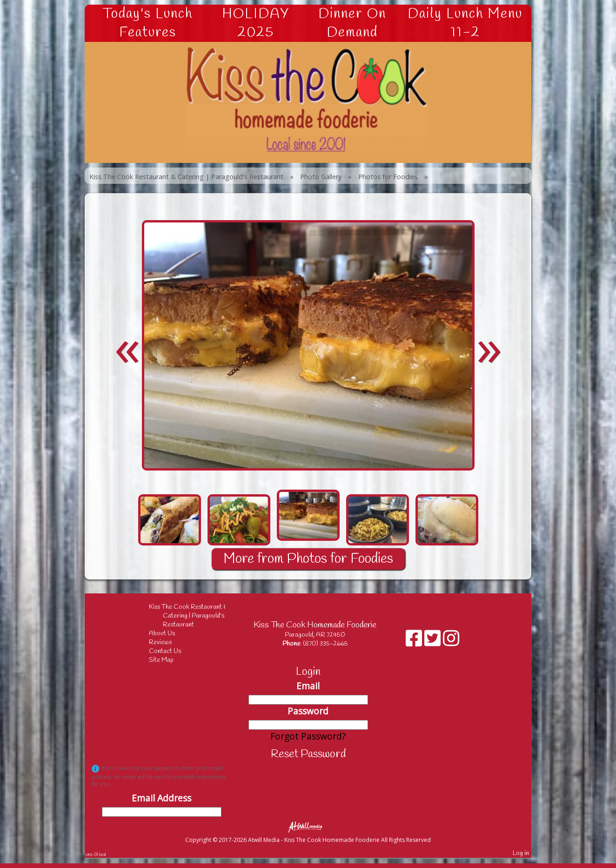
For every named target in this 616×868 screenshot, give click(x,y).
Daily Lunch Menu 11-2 (465, 23)
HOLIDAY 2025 (256, 23)
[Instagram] (451, 642)
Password (308, 711)
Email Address (161, 798)
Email (308, 686)
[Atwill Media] (308, 826)
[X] (434, 642)
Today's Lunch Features (148, 23)
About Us (169, 634)
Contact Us (172, 651)
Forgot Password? (308, 736)
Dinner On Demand (352, 23)
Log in (521, 853)
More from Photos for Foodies (308, 559)
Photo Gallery (321, 177)
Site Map (168, 660)
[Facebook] (415, 642)
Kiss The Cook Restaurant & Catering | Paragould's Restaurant (186, 177)
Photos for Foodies (388, 177)
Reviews (167, 643)
